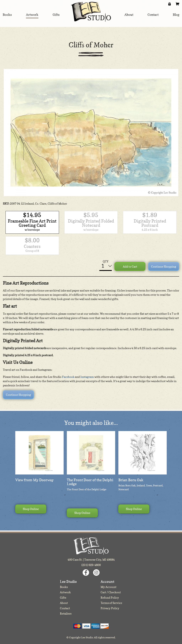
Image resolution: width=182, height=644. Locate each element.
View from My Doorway (34, 480)
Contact (65, 608)
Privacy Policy (110, 608)
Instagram (87, 377)
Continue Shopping (164, 267)
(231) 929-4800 (91, 565)
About (64, 603)
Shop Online (31, 509)
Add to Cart (130, 267)
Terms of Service (111, 603)
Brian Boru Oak (131, 480)
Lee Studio (91, 12)
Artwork (65, 592)
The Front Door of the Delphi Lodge (90, 482)
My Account (109, 587)
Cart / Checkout (111, 592)
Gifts (63, 598)
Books (64, 587)
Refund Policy (110, 598)
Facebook (68, 377)
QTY (106, 261)
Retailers (66, 614)
